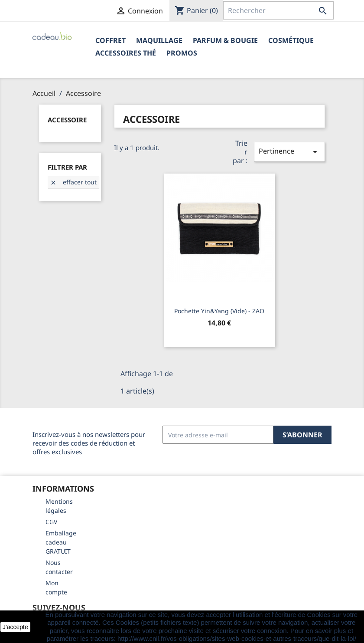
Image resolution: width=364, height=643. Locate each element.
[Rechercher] (278, 10)
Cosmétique (291, 40)
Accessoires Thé (126, 53)
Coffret (110, 40)
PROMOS (182, 53)
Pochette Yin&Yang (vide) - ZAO (219, 311)
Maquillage (159, 40)
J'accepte (15, 627)
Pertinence (289, 152)
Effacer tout (73, 182)
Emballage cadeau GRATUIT (61, 542)
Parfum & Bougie (225, 40)
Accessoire (67, 120)
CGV (51, 522)
